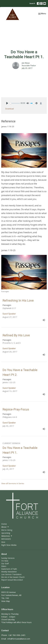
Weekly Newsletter (9, 572)
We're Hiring (7, 530)
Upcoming (6, 533)
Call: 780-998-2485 (17, 635)
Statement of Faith (9, 569)
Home (4, 524)
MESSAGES (6, 539)
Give (3, 542)
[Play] (7, 103)
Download (10, 109)
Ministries (7, 536)
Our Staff (5, 563)
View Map (6, 601)
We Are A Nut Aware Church (13, 577)
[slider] (15, 103)
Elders (4, 566)
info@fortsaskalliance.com (19, 639)
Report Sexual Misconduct (12, 580)
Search (32, 3)
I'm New (5, 561)
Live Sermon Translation (11, 574)
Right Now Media (9, 545)
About (5, 527)
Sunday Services (8, 558)
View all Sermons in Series (13, 483)
